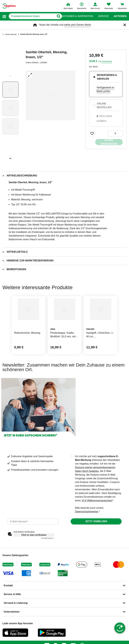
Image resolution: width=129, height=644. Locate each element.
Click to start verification (34, 535)
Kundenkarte (107, 62)
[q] (32, 16)
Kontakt (8, 585)
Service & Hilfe (12, 594)
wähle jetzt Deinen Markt (77, 25)
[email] (33, 521)
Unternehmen (12, 612)
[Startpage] (9, 6)
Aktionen (120, 16)
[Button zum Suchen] (58, 16)
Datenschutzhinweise (87, 512)
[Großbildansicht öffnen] (51, 95)
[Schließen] (125, 25)
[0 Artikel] (115, 133)
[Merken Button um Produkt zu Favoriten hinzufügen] (92, 133)
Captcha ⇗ (48, 538)
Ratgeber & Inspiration (77, 16)
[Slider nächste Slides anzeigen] (10, 157)
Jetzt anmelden (96, 521)
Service (103, 16)
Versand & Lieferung (16, 603)
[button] (4, 16)
